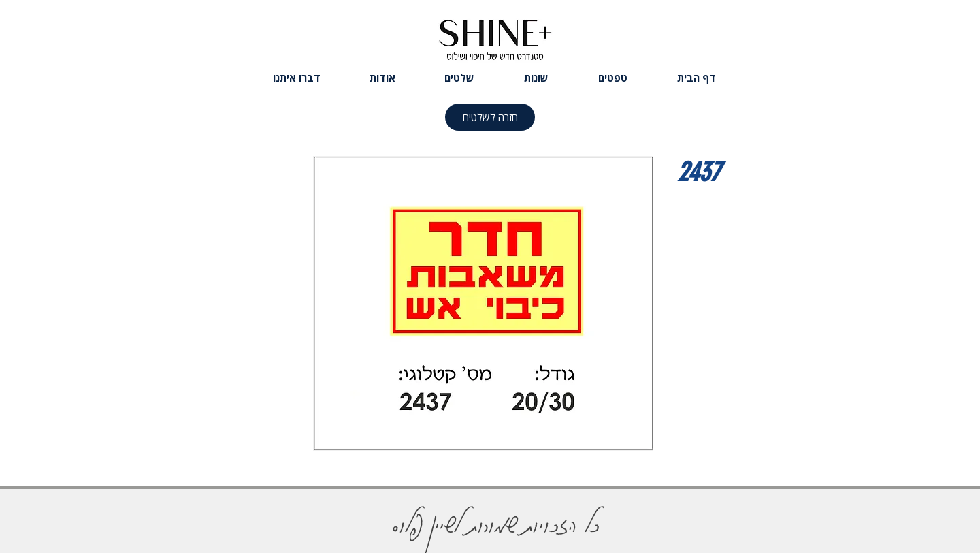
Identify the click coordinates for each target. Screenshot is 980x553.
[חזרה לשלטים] (490, 117)
